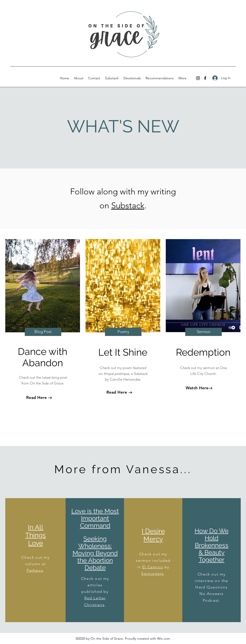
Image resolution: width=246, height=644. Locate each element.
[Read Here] (37, 398)
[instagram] (198, 78)
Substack (128, 205)
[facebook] (205, 78)
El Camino (153, 567)
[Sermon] (203, 332)
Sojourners (152, 573)
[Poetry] (123, 332)
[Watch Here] (197, 388)
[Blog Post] (43, 332)
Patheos (35, 570)
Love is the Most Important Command (95, 518)
